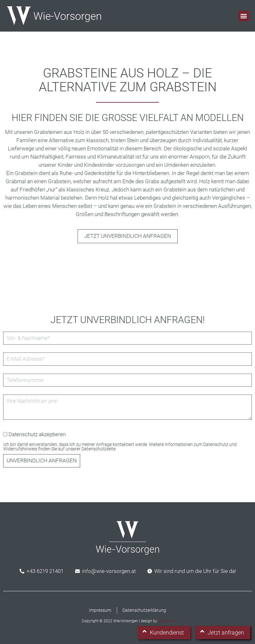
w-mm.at (166, 621)
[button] (243, 16)
